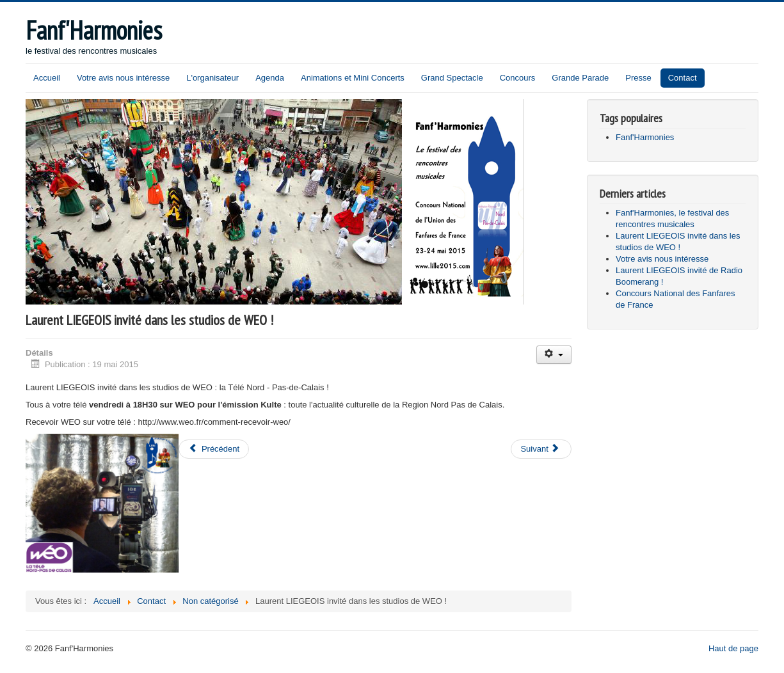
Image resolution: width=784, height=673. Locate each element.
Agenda (270, 78)
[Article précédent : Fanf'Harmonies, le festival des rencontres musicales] (214, 449)
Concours (518, 78)
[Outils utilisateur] (554, 355)
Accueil (47, 78)
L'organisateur (212, 78)
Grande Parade (580, 78)
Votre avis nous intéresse (123, 78)
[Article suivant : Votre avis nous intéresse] (541, 449)
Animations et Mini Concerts (353, 78)
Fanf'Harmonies (645, 137)
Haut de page (733, 648)
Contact (683, 78)
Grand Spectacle (452, 78)
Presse (638, 78)
